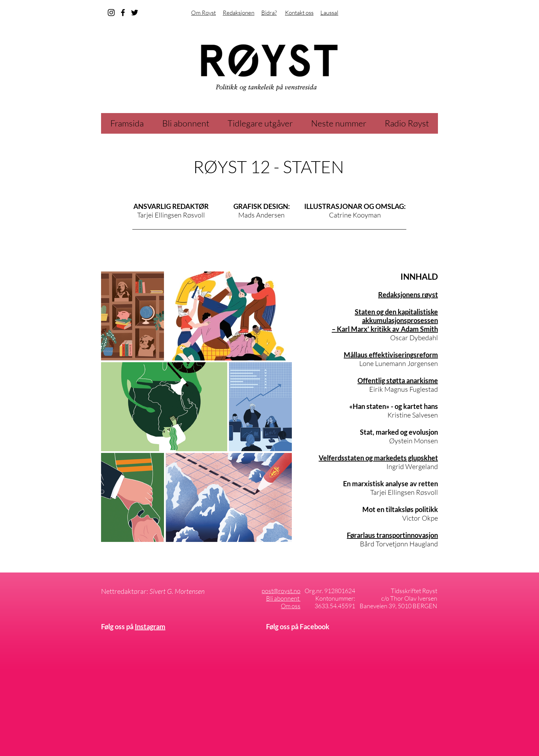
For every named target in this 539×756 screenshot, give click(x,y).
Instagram (150, 626)
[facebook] (123, 13)
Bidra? (269, 13)
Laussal (329, 13)
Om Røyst (203, 13)
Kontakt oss (299, 13)
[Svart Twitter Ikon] (135, 13)
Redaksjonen (239, 13)
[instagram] (111, 13)
